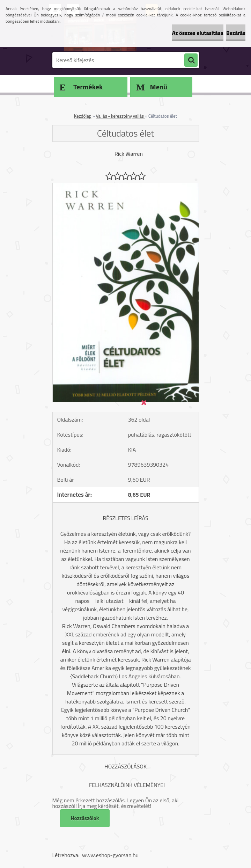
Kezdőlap (83, 116)
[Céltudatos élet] (126, 186)
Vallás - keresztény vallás (120, 116)
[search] (191, 60)
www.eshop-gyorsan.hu (110, 855)
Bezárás (236, 33)
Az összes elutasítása (198, 33)
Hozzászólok (85, 818)
